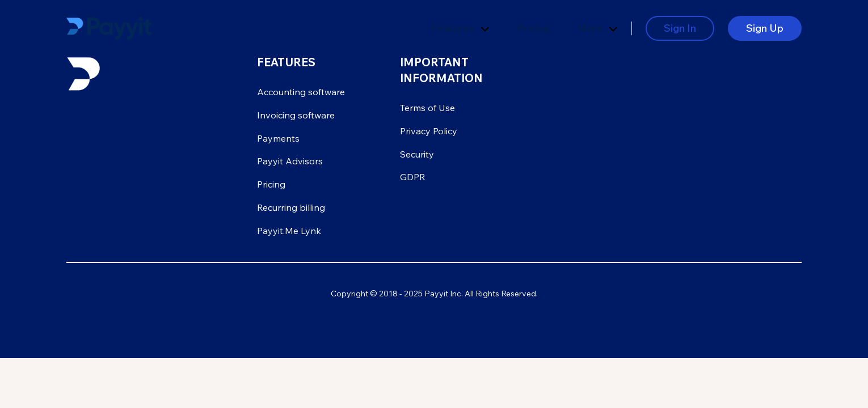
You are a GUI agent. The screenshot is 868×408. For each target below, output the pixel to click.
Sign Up (765, 28)
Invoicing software (296, 115)
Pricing (533, 28)
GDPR (413, 177)
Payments (278, 138)
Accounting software (301, 92)
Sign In (680, 28)
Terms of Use (427, 108)
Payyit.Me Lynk (289, 231)
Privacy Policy (429, 131)
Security (417, 154)
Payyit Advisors (290, 161)
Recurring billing (291, 207)
